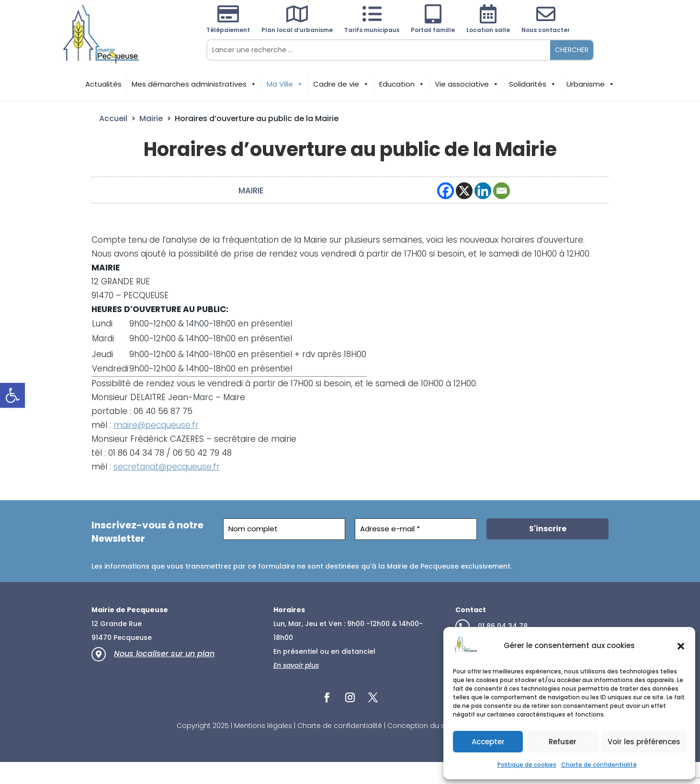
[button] (12, 395)
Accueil (113, 118)
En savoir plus (296, 665)
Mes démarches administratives (194, 84)
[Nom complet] (284, 529)
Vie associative (467, 84)
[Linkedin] (483, 191)
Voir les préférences (644, 742)
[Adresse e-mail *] (416, 529)
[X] (464, 191)
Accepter (488, 742)
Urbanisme (591, 84)
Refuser (563, 742)
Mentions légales (263, 726)
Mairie (151, 118)
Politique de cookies (527, 765)
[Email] (502, 191)
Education (402, 84)
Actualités (103, 84)
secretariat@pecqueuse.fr (167, 467)
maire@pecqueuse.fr (156, 425)
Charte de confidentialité (599, 765)
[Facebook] (446, 191)
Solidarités (533, 84)
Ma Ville (285, 84)
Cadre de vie (341, 84)
